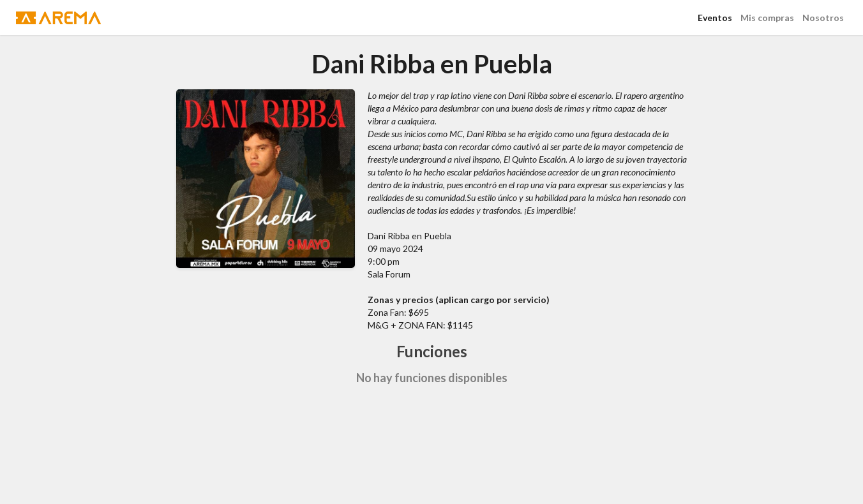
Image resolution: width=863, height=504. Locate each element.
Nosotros (823, 18)
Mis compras (767, 18)
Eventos (715, 18)
